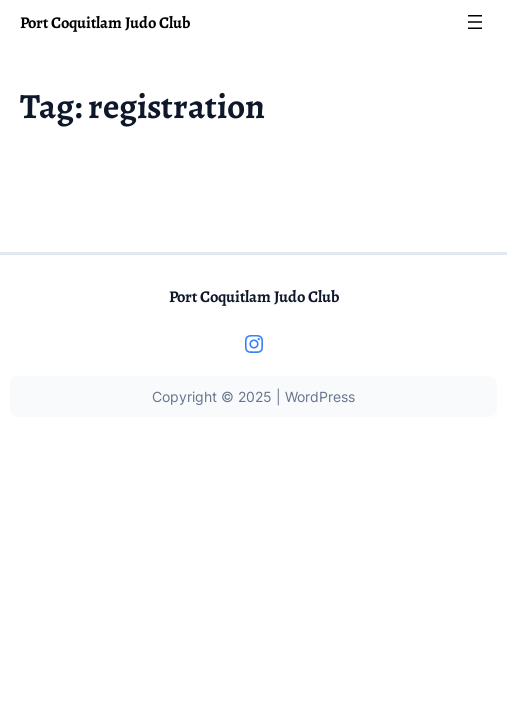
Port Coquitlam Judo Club (105, 22)
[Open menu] (475, 22)
